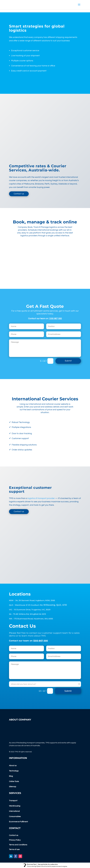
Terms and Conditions (18, 845)
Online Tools (14, 781)
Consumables (15, 816)
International (14, 811)
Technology (14, 771)
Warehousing (15, 806)
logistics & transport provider (41, 498)
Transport (13, 801)
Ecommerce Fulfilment (18, 822)
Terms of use (14, 849)
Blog (11, 776)
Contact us (19, 194)
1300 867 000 (55, 319)
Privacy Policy (15, 840)
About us (13, 766)
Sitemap (13, 787)
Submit (68, 361)
